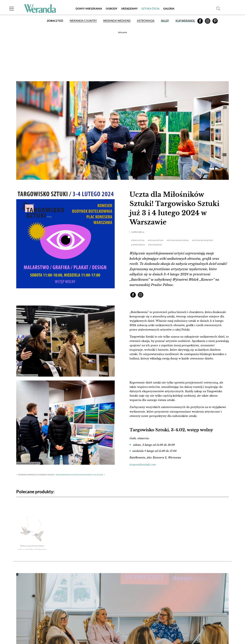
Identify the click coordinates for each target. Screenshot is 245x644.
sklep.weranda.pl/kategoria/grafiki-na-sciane (79, 475)
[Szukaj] (218, 9)
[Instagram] (208, 22)
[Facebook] (200, 22)
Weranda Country (83, 21)
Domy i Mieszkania (89, 9)
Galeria (169, 9)
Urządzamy (129, 9)
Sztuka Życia (150, 9)
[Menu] (12, 9)
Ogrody (112, 9)
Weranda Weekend (117, 21)
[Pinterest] (215, 22)
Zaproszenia (138, 232)
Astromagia (146, 21)
